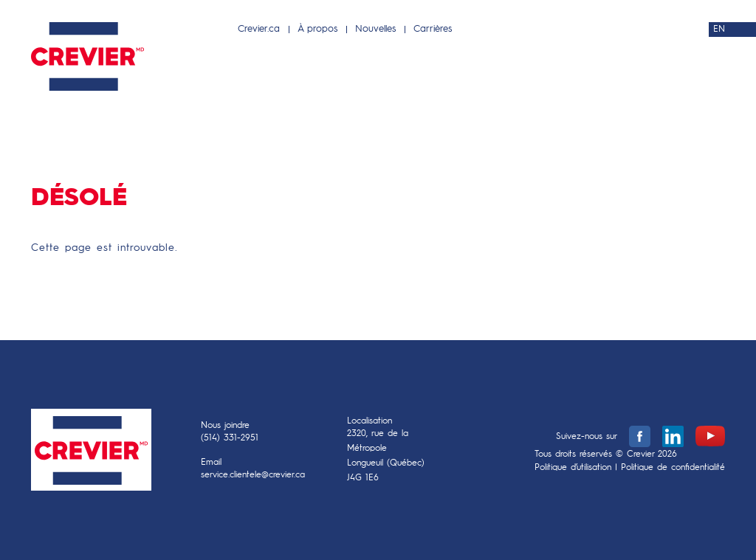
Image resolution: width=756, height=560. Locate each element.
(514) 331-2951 (230, 438)
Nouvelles (375, 29)
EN (719, 30)
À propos (317, 29)
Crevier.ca (259, 29)
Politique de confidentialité (673, 468)
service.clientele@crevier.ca (253, 475)
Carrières (433, 29)
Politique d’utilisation (573, 468)
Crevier (91, 453)
